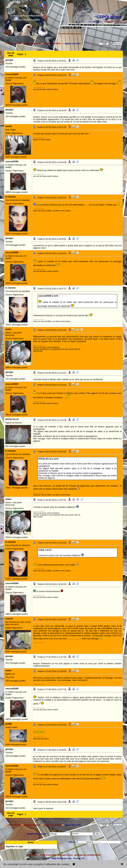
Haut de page (11, 814)
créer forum (32, 855)
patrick (118, 22)
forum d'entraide (48, 855)
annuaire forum (65, 855)
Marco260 (109, 22)
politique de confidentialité (87, 855)
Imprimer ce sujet (14, 847)
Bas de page (11, 54)
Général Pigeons (32, 43)
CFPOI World (14, 43)
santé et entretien (53, 43)
